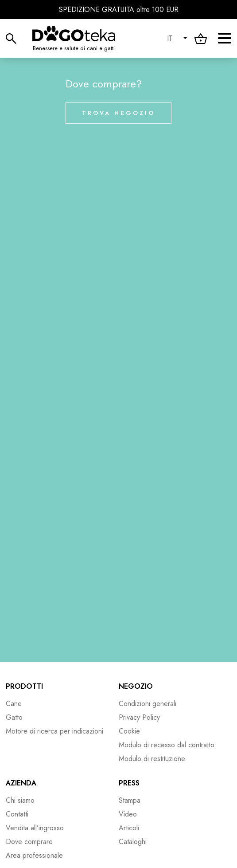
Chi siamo (20, 800)
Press (129, 783)
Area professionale (34, 855)
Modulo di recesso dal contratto (167, 745)
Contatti (17, 814)
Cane (14, 704)
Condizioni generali (148, 704)
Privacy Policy (139, 717)
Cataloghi (133, 842)
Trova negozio (118, 113)
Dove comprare (29, 842)
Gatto (14, 717)
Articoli (129, 828)
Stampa (130, 800)
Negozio (136, 686)
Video (128, 814)
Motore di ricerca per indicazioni (54, 731)
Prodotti (24, 686)
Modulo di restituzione (152, 759)
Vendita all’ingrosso (35, 828)
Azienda (21, 783)
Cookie (129, 731)
